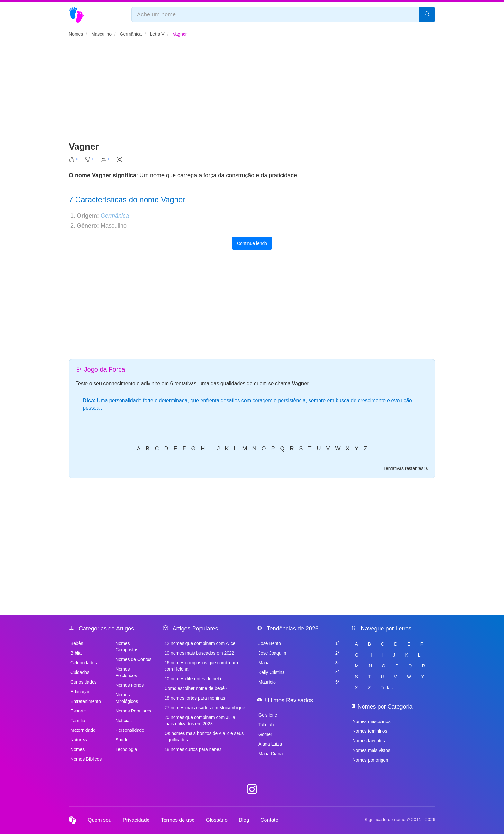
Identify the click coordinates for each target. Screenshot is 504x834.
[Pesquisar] (427, 14)
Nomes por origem (371, 760)
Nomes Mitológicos (127, 698)
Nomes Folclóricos (126, 672)
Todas (387, 688)
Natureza (80, 740)
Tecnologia (126, 749)
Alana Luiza (270, 744)
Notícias (124, 721)
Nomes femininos (370, 731)
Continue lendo (252, 243)
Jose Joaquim (299, 653)
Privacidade (136, 820)
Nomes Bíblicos (86, 759)
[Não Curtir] (90, 161)
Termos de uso (178, 820)
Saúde (122, 740)
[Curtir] (74, 161)
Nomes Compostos (127, 647)
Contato (269, 820)
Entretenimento (86, 701)
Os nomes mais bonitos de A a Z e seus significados (204, 737)
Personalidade (130, 730)
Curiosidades (84, 682)
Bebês (77, 643)
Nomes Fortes (130, 685)
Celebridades (84, 663)
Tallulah (266, 725)
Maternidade (83, 730)
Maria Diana (270, 754)
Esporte (78, 711)
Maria (299, 663)
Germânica (115, 216)
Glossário (217, 820)
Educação (80, 692)
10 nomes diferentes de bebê (194, 679)
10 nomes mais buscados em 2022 (199, 653)
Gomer (265, 734)
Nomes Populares (133, 711)
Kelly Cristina (299, 672)
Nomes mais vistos (371, 750)
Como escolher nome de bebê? (196, 688)
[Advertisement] (252, 92)
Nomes (77, 749)
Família (78, 721)
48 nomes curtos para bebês (193, 749)
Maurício (299, 682)
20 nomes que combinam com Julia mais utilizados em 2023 (200, 721)
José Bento (299, 643)
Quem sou (100, 820)
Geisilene (268, 715)
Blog (244, 820)
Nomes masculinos (372, 721)
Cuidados (80, 672)
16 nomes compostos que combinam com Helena (201, 666)
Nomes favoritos (369, 741)
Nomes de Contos (133, 659)
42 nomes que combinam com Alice (200, 643)
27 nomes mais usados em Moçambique (205, 708)
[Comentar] (105, 161)
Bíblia (76, 653)
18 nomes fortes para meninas (195, 698)
